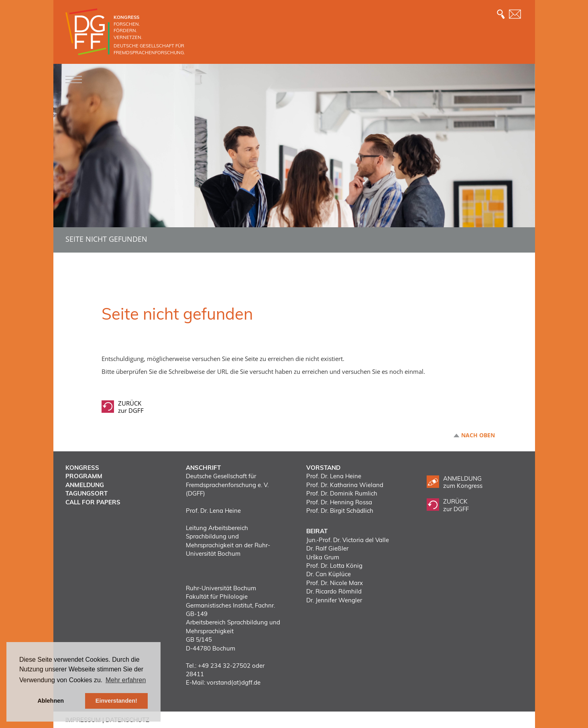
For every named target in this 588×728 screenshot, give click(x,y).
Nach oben (478, 435)
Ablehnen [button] (51, 701)
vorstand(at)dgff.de (234, 682)
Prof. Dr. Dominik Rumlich (342, 493)
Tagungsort (86, 493)
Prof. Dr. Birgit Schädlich (340, 511)
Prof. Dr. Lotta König (334, 566)
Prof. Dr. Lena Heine (334, 476)
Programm (84, 476)
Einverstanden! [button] (116, 701)
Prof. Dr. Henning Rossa (339, 502)
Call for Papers (93, 502)
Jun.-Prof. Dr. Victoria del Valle (348, 540)
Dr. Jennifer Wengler (334, 600)
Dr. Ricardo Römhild (334, 591)
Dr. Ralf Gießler (327, 548)
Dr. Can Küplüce (329, 574)
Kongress (82, 468)
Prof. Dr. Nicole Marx (335, 583)
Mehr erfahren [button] (126, 680)
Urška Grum (323, 557)
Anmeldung (85, 485)
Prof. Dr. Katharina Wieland (345, 485)
